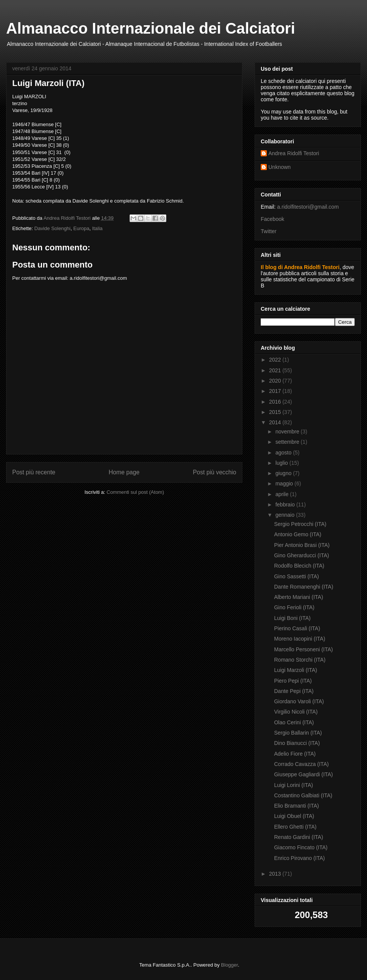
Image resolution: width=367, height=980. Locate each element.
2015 (276, 412)
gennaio (286, 515)
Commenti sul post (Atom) (135, 492)
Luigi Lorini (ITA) (294, 785)
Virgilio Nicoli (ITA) (296, 712)
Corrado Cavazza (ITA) (301, 764)
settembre (288, 442)
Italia (97, 228)
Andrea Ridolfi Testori (294, 153)
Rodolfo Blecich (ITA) (299, 566)
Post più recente (34, 472)
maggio (285, 484)
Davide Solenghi (53, 228)
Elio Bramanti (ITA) (296, 806)
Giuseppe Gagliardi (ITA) (304, 774)
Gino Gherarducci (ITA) (302, 555)
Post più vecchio (214, 472)
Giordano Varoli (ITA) (299, 701)
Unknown (279, 167)
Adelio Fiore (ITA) (295, 754)
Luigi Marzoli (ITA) (296, 670)
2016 (276, 402)
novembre (288, 432)
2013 (276, 874)
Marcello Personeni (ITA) (304, 649)
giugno (284, 473)
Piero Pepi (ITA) (293, 681)
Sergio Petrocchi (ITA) (300, 524)
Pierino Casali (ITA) (297, 628)
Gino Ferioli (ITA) (294, 607)
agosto (284, 453)
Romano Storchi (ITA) (300, 660)
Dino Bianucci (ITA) (297, 743)
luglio (282, 463)
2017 (276, 391)
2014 (276, 422)
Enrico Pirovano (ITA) (300, 858)
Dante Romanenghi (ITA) (304, 587)
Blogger (229, 965)
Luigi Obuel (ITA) (294, 816)
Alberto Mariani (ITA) (299, 597)
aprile (283, 494)
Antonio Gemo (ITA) (298, 534)
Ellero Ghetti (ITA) (295, 827)
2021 (276, 370)
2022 (276, 360)
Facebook (272, 219)
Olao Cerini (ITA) (294, 722)
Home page (124, 472)
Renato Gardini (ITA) (299, 837)
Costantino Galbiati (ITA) (303, 795)
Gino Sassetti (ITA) (296, 576)
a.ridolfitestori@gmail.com (308, 207)
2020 (276, 381)
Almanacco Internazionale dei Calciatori (151, 28)
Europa (81, 228)
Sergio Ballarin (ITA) (298, 733)
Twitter (269, 231)
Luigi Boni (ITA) (292, 618)
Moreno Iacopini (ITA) (300, 639)
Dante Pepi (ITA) (294, 691)
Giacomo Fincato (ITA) (301, 847)
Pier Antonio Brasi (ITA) (302, 545)
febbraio (286, 505)
